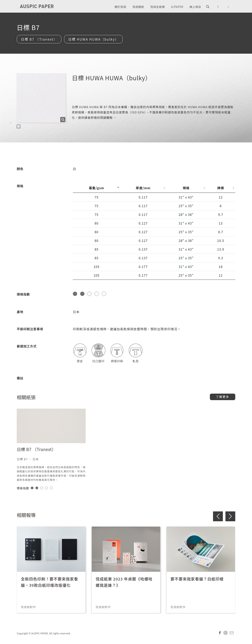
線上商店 (195, 7)
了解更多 (223, 397)
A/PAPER (177, 7)
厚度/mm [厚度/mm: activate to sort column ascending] (143, 188)
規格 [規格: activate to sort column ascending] (186, 188)
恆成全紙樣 (158, 7)
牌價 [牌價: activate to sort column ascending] (221, 188)
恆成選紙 (138, 7)
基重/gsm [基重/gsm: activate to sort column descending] (96, 188)
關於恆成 (120, 7)
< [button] (218, 517)
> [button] (230, 517)
